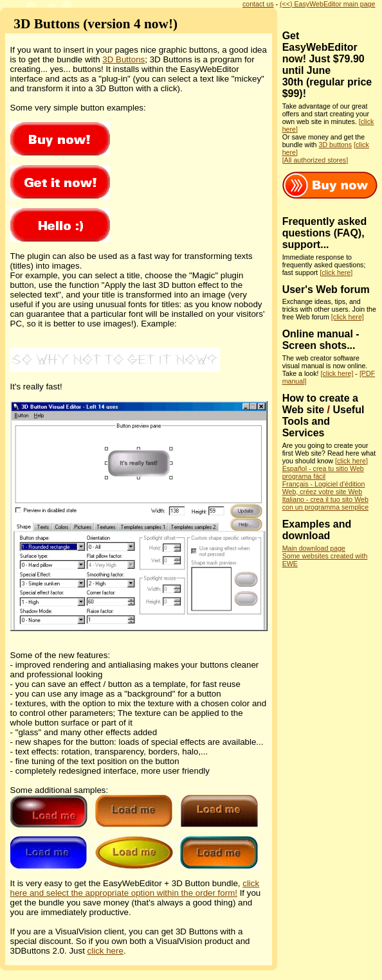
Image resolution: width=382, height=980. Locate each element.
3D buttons (336, 145)
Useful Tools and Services (323, 421)
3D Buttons (123, 59)
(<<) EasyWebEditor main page (327, 4)
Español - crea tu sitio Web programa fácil (323, 472)
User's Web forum (326, 290)
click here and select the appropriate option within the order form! (135, 888)
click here (105, 951)
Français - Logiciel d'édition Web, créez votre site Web (324, 488)
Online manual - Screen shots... (321, 340)
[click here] (336, 272)
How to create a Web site (320, 404)
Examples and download (317, 530)
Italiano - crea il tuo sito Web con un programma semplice (325, 503)
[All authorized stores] (315, 160)
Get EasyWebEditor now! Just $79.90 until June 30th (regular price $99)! (327, 65)
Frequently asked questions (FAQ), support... (325, 233)
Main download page (314, 548)
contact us (258, 4)
